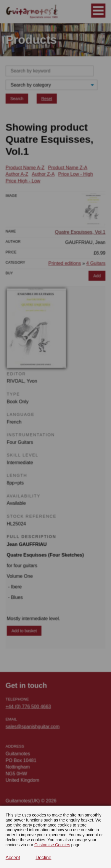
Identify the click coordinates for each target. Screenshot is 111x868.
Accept (13, 858)
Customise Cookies (52, 845)
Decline (43, 858)
